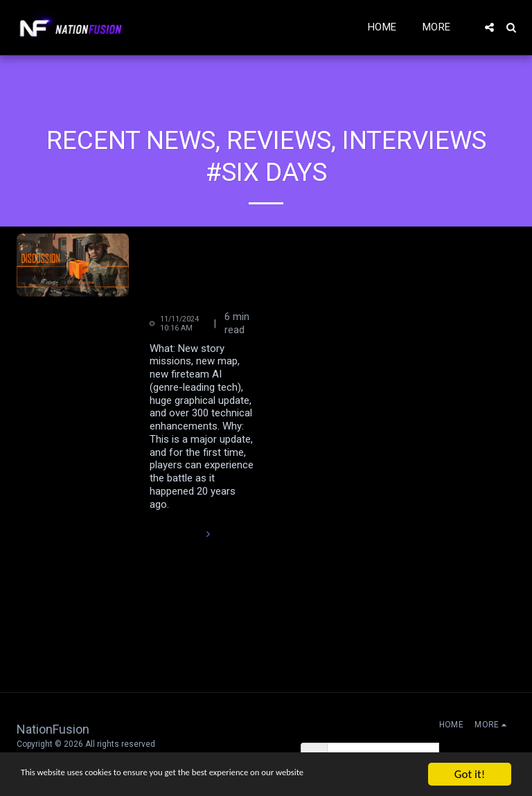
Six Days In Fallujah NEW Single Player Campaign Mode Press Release (203, 269)
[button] (489, 27)
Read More (182, 533)
